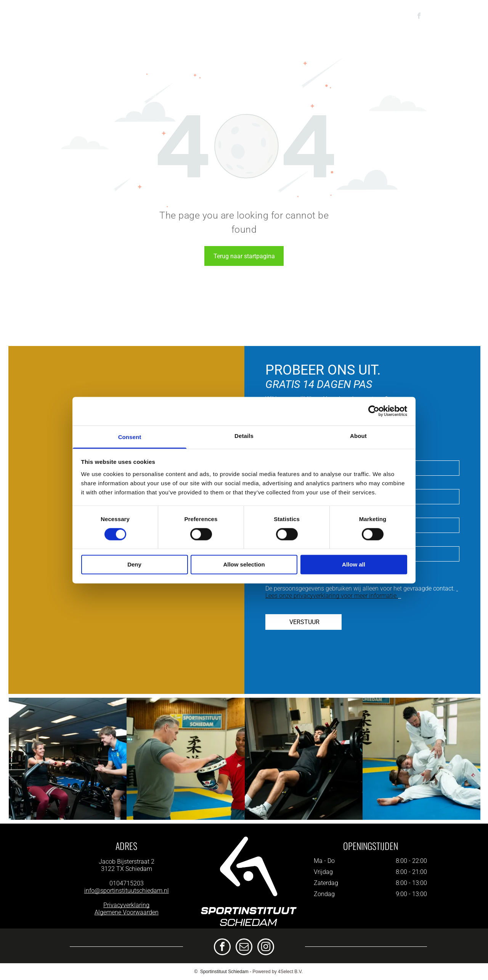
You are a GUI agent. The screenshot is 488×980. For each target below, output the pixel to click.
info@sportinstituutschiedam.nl (127, 891)
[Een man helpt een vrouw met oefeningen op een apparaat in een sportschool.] (68, 759)
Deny (134, 565)
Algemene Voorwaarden (127, 912)
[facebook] (419, 17)
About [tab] (358, 436)
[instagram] (266, 948)
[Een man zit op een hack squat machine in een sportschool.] (304, 759)
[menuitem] (44, 96)
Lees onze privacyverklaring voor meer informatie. (332, 596)
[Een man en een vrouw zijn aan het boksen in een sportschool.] (185, 759)
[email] (244, 948)
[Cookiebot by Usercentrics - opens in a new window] (374, 411)
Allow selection (244, 565)
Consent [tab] (130, 437)
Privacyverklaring (126, 905)
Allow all (354, 565)
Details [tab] (244, 436)
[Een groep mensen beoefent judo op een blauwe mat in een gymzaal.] (421, 759)
